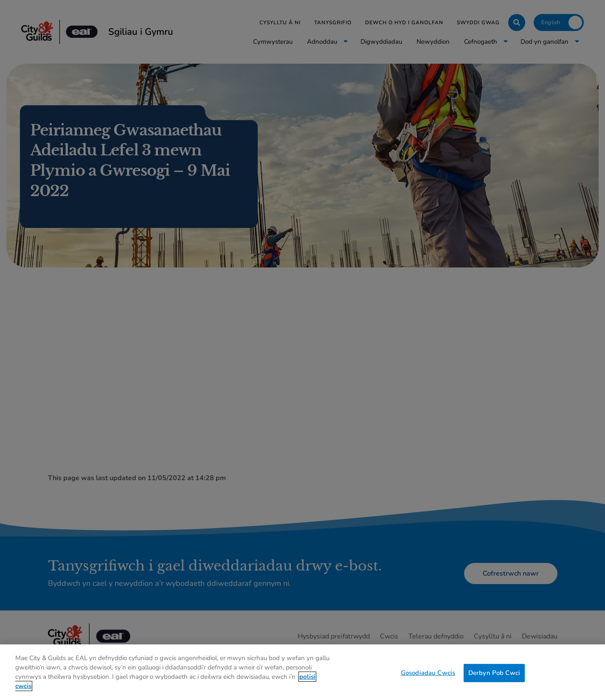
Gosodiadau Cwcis (428, 680)
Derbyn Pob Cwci (494, 680)
